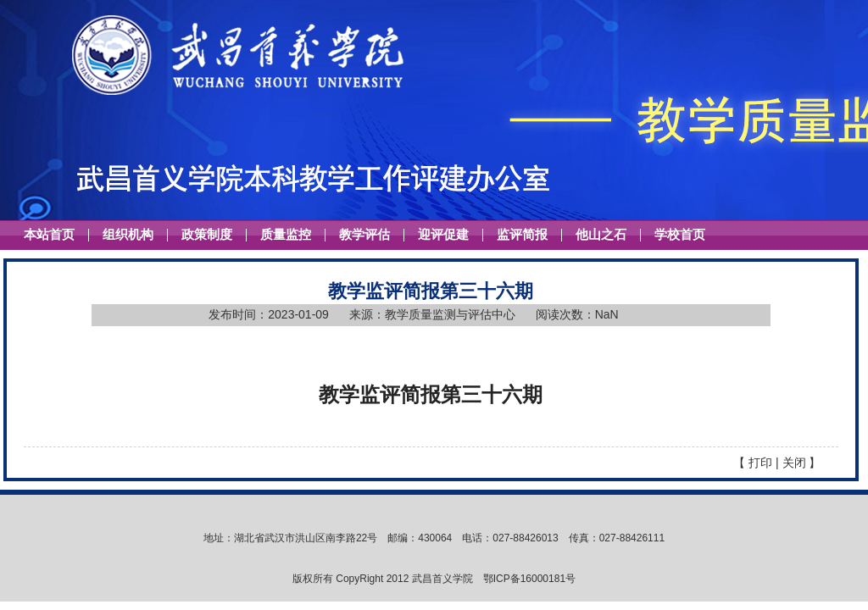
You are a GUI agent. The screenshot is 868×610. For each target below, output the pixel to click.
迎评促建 (443, 235)
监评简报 (522, 235)
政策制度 (207, 235)
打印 (760, 463)
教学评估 (364, 235)
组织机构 (128, 235)
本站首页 (49, 235)
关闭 (794, 463)
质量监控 (286, 235)
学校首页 (680, 235)
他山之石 (601, 235)
